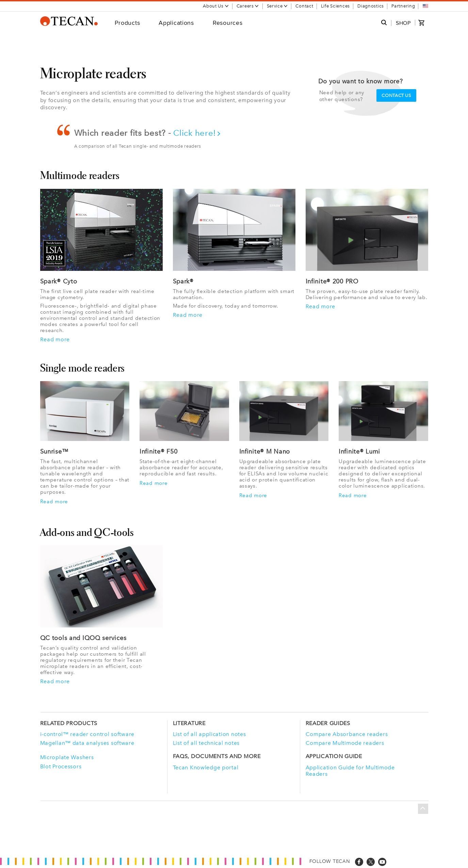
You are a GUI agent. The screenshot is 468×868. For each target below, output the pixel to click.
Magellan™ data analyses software (87, 743)
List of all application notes (209, 734)
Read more (55, 340)
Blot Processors (61, 766)
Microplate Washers (67, 757)
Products (127, 23)
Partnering (403, 6)
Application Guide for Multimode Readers (350, 771)
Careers (248, 6)
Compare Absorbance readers (347, 734)
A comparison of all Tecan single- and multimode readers (138, 146)
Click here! (197, 133)
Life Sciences (335, 6)
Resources (228, 23)
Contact (304, 6)
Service (278, 6)
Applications (176, 23)
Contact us (396, 95)
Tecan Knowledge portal (206, 767)
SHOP (403, 23)
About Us (216, 6)
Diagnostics (371, 6)
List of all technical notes (206, 743)
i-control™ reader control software (87, 734)
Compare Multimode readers (345, 743)
